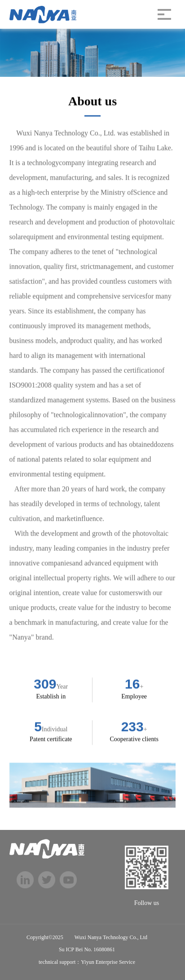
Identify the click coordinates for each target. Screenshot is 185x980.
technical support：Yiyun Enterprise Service (87, 962)
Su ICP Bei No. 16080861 (87, 949)
